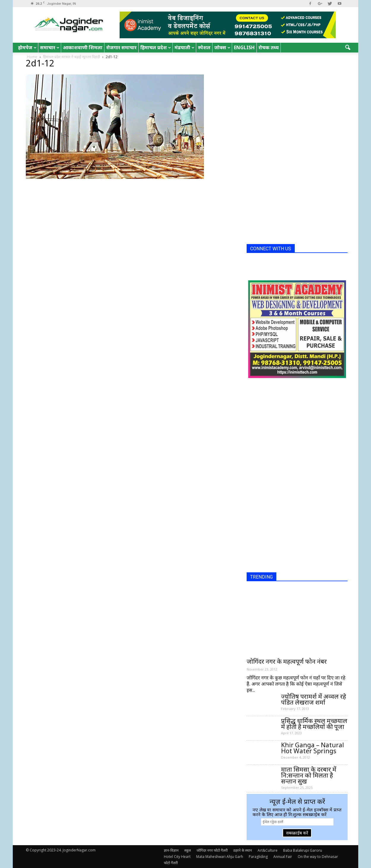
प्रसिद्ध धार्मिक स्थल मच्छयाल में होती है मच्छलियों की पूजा (314, 724)
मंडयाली (184, 47)
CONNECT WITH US (271, 249)
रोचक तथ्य (269, 47)
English (244, 47)
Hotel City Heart (177, 857)
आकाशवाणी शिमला (83, 47)
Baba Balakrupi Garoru (303, 850)
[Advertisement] (291, 151)
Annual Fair (283, 857)
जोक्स (222, 47)
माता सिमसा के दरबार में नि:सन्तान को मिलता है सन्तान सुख (309, 775)
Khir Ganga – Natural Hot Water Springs (313, 748)
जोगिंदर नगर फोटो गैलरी (212, 850)
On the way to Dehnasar (318, 857)
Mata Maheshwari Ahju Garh (220, 857)
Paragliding (258, 857)
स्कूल (188, 850)
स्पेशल (204, 47)
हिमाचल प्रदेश (156, 47)
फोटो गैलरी (171, 863)
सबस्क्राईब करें (297, 833)
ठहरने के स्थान (243, 850)
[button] (348, 48)
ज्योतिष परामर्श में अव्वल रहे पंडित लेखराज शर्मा (314, 699)
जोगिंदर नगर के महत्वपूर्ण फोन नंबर (287, 661)
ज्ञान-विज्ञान (171, 850)
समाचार (50, 47)
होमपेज (27, 47)
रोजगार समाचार (121, 47)
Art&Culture (268, 850)
